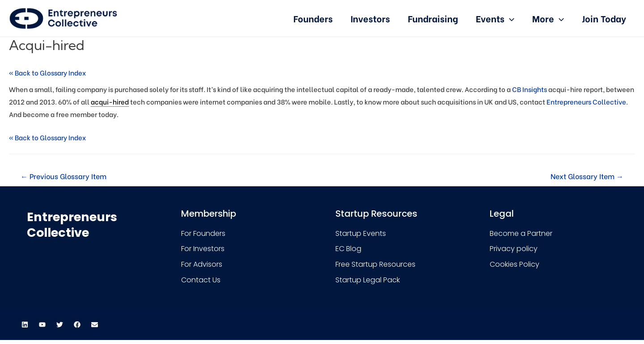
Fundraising (433, 18)
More (548, 18)
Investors (370, 18)
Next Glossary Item (587, 176)
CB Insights (530, 89)
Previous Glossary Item (64, 176)
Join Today (604, 18)
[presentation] (509, 18)
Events (495, 18)
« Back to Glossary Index (47, 72)
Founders (313, 18)
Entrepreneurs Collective (586, 101)
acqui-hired (110, 101)
